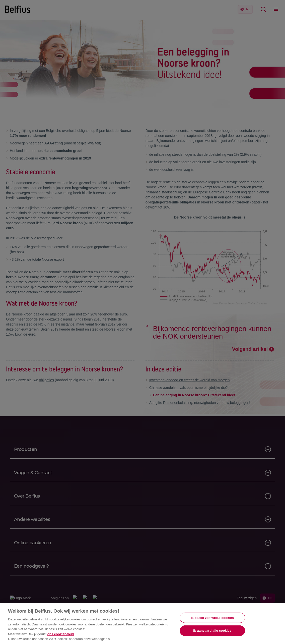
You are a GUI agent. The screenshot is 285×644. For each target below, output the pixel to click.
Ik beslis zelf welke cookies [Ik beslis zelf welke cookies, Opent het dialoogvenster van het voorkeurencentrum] (212, 618)
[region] (143, 624)
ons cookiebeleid (61, 634)
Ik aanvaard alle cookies (212, 631)
